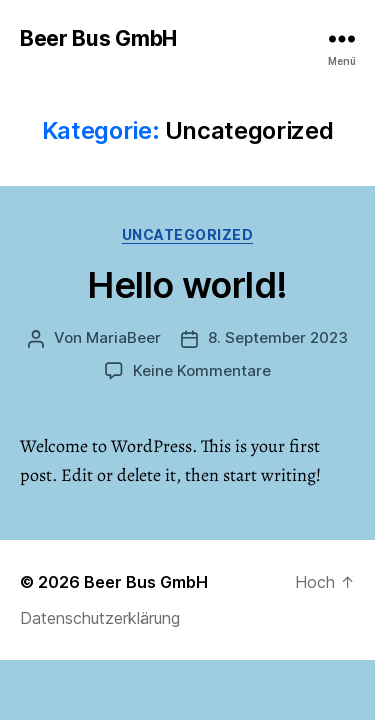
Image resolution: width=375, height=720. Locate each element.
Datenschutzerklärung (100, 618)
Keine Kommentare (202, 370)
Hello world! (187, 285)
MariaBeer (123, 337)
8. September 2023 (278, 337)
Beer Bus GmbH (98, 38)
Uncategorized (188, 234)
